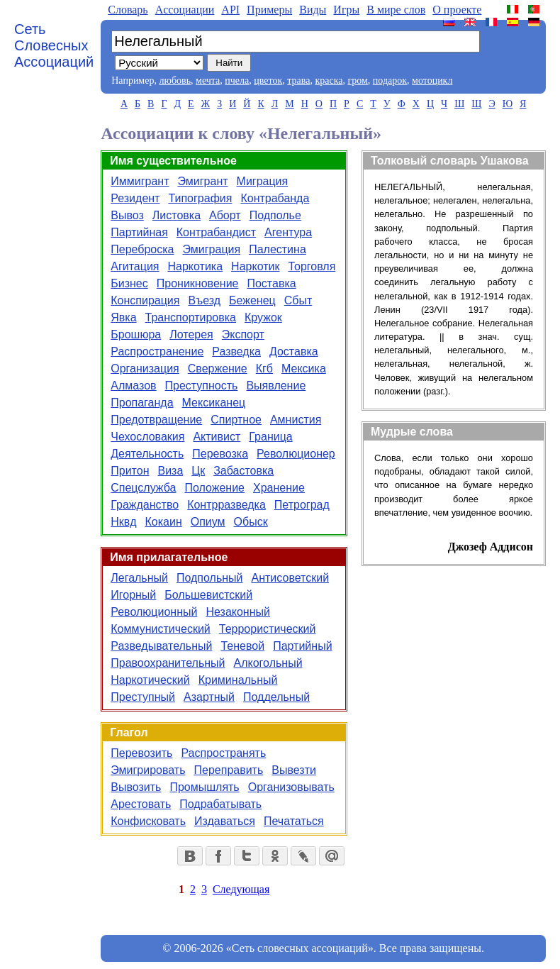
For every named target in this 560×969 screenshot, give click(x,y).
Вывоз (127, 215)
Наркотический (150, 680)
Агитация (135, 266)
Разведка (236, 351)
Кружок (263, 317)
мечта (208, 81)
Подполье (275, 215)
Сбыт (298, 300)
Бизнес (129, 283)
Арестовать (141, 804)
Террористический (268, 629)
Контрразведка (226, 505)
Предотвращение (156, 420)
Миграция (263, 181)
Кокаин (163, 522)
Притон (130, 471)
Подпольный (210, 578)
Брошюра (136, 334)
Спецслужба (143, 488)
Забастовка (243, 471)
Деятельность (147, 454)
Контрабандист (216, 232)
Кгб (264, 369)
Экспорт (243, 334)
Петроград (302, 505)
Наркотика (196, 266)
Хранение (279, 488)
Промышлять (204, 787)
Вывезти (294, 770)
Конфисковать (148, 821)
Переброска (142, 249)
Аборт (225, 215)
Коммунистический (161, 629)
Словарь (128, 10)
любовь (175, 81)
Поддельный (276, 697)
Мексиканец (214, 403)
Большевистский (208, 595)
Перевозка (220, 454)
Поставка (271, 283)
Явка (123, 317)
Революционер (296, 454)
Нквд (123, 522)
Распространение (157, 351)
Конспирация (145, 300)
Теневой (242, 646)
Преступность (202, 386)
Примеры (269, 10)
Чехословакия (147, 437)
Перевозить (141, 753)
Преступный (143, 697)
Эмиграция (211, 249)
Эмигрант (202, 181)
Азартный (209, 697)
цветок (268, 81)
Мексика (304, 369)
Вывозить (136, 787)
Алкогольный (268, 663)
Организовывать (291, 787)
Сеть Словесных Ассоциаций (54, 45)
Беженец (252, 300)
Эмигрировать (148, 770)
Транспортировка (191, 317)
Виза (170, 471)
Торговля (312, 266)
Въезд (204, 300)
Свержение (218, 369)
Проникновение (198, 283)
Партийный (302, 646)
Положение (214, 488)
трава (298, 81)
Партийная (139, 232)
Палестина (278, 249)
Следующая (241, 889)
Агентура (288, 232)
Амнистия (296, 420)
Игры (346, 10)
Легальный (139, 578)
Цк (198, 471)
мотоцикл (432, 81)
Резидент (135, 198)
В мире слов (396, 10)
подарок (390, 81)
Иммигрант (140, 181)
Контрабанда (275, 198)
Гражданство (145, 505)
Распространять (223, 753)
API (230, 10)
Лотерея (191, 334)
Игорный (133, 595)
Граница (270, 437)
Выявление (276, 386)
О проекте (457, 10)
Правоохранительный (168, 663)
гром (357, 81)
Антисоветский (291, 578)
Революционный (154, 612)
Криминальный (238, 680)
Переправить (229, 770)
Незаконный (238, 612)
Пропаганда (142, 403)
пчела (237, 81)
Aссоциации (185, 10)
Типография (200, 198)
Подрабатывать (220, 804)
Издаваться (225, 821)
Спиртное (236, 420)
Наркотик (255, 266)
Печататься (294, 821)
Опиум (208, 522)
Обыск (251, 522)
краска (329, 81)
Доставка (294, 351)
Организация (145, 369)
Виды (313, 10)
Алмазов (133, 386)
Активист (217, 437)
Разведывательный (161, 646)
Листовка (177, 215)
